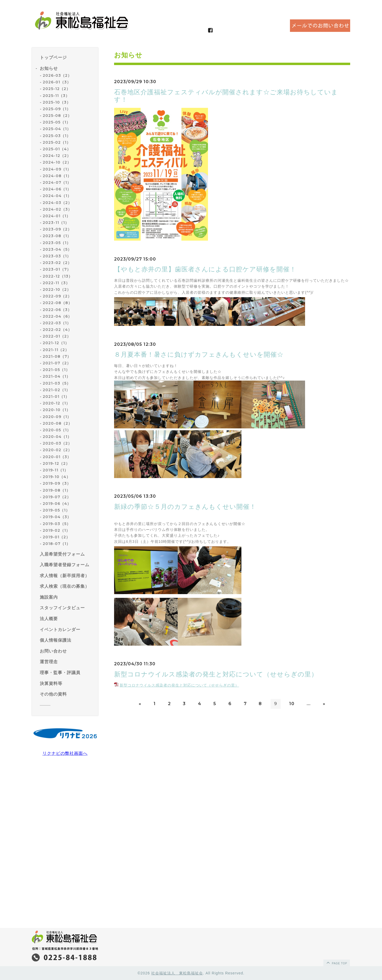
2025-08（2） (57, 116)
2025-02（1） (57, 142)
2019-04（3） (57, 517)
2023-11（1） (56, 223)
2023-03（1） (57, 256)
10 (292, 704)
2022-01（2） (57, 336)
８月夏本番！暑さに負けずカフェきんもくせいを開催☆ (199, 354)
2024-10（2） (57, 162)
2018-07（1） (57, 544)
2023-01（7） (57, 269)
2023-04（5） (57, 249)
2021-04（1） (57, 376)
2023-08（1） (57, 236)
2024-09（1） (57, 169)
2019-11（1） (55, 470)
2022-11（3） (56, 283)
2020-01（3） (57, 457)
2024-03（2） (57, 203)
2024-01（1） (57, 216)
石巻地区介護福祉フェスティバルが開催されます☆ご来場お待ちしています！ (226, 96)
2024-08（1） (57, 176)
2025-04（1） (57, 129)
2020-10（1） (57, 410)
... (309, 704)
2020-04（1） (57, 437)
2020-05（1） (57, 430)
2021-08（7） (57, 356)
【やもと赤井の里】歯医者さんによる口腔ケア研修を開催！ (205, 269)
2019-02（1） (56, 530)
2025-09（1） (57, 109)
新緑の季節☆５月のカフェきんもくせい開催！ (185, 507)
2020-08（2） (57, 423)
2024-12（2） (57, 156)
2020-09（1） (57, 417)
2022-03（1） (57, 323)
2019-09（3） (57, 483)
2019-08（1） (57, 490)
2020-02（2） (57, 450)
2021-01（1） (56, 397)
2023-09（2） (57, 229)
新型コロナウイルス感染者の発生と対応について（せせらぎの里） (216, 674)
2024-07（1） (57, 182)
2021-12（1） (56, 343)
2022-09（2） (57, 296)
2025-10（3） (57, 102)
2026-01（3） (57, 82)
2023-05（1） (57, 243)
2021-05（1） (56, 370)
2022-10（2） (57, 289)
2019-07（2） (57, 497)
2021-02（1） (56, 390)
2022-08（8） (57, 303)
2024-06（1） (57, 189)
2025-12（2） (57, 89)
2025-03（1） (57, 136)
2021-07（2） (57, 363)
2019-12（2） (56, 463)
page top (336, 962)
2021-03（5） (57, 383)
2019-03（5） (57, 524)
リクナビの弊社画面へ (65, 753)
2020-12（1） (56, 403)
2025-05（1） (57, 122)
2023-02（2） (57, 263)
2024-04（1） (57, 196)
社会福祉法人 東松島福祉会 (177, 973)
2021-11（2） (56, 350)
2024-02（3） (57, 209)
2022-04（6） (57, 316)
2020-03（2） (57, 443)
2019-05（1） (56, 510)
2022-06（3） (57, 310)
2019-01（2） (56, 537)
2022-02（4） (57, 330)
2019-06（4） (57, 504)
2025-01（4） (57, 149)
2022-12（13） (58, 276)
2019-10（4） (57, 477)
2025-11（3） (56, 96)
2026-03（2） (57, 75)
